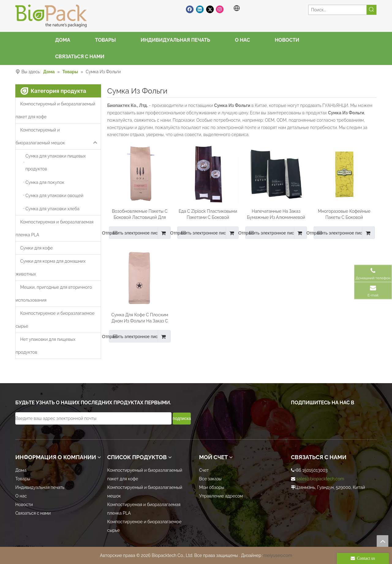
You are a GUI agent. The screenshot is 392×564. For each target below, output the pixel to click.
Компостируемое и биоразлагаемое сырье (55, 320)
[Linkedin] (200, 9)
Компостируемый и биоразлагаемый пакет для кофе (55, 110)
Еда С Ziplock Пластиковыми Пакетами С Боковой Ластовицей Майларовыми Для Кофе (208, 215)
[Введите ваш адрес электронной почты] (93, 418)
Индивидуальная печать (40, 487)
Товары (23, 479)
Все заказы (210, 479)
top (383, 541)
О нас (21, 496)
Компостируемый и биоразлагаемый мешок (58, 136)
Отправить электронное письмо (137, 233)
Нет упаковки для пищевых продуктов (45, 346)
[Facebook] (190, 9)
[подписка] (182, 419)
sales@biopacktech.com (320, 479)
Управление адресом (221, 496)
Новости (24, 505)
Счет (204, 470)
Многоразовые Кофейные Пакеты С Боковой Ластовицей (344, 215)
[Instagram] (220, 9)
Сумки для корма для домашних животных (51, 268)
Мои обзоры (212, 487)
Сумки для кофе (36, 248)
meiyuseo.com (277, 555)
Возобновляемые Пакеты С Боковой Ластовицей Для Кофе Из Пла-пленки (140, 215)
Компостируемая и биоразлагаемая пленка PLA (55, 228)
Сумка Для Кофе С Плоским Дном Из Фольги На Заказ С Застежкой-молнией (140, 318)
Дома (21, 470)
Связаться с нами (33, 513)
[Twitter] (210, 9)
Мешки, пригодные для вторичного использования (54, 294)
